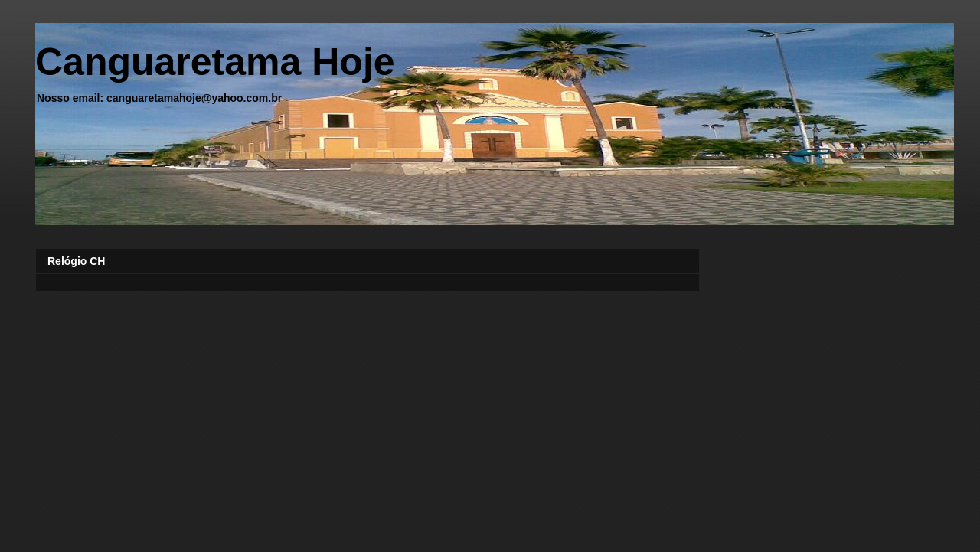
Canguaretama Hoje (215, 62)
